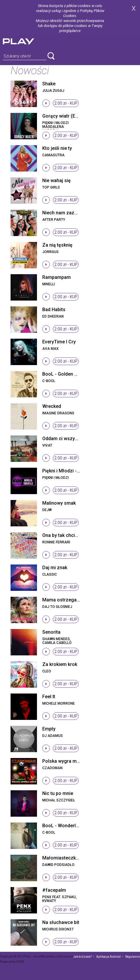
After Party (54, 220)
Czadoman (52, 768)
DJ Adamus (53, 736)
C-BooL (49, 381)
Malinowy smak (59, 503)
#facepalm (54, 890)
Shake (49, 84)
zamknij (134, 8)
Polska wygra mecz (63, 761)
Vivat (47, 445)
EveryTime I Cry (59, 342)
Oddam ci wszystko (63, 439)
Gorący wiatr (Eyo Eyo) (67, 116)
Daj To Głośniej (57, 607)
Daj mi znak (55, 568)
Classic (50, 574)
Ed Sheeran (53, 316)
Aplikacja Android (108, 957)
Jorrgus (50, 252)
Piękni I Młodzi (55, 478)
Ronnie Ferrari (56, 542)
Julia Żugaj (53, 91)
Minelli (49, 284)
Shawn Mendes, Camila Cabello (57, 641)
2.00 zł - (66, 103)
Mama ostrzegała (61, 600)
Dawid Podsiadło (58, 865)
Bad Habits (54, 310)
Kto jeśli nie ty (57, 148)
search (51, 56)
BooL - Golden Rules (64, 374)
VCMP (20, 962)
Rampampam (56, 277)
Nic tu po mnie (58, 793)
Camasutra (53, 155)
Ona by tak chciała (62, 535)
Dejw (47, 510)
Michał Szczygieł (59, 800)
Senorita (51, 632)
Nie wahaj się (56, 180)
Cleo (47, 671)
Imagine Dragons (58, 413)
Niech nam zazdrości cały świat (76, 213)
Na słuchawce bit (61, 922)
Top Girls (51, 187)
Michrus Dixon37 (58, 929)
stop (46, 103)
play (26, 41)
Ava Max (50, 349)
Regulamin (133, 957)
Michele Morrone (59, 703)
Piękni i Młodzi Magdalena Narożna (55, 127)
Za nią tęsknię (57, 245)
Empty (49, 729)
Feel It (49, 697)
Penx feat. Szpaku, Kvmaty (59, 899)
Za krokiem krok (60, 664)
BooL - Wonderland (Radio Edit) (76, 826)
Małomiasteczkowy (63, 858)
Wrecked (52, 406)
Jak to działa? (82, 957)
